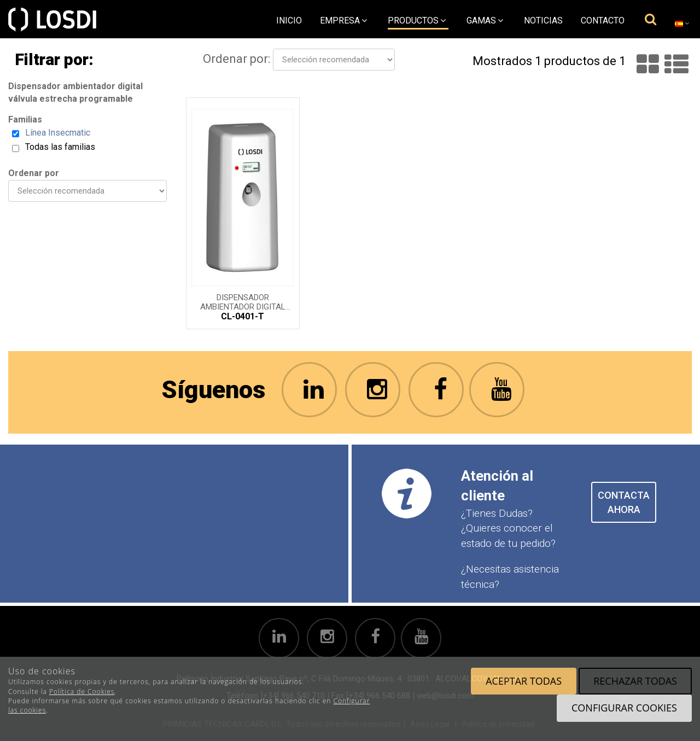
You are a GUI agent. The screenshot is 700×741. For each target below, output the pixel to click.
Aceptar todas (524, 681)
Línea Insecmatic (58, 133)
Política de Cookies (82, 692)
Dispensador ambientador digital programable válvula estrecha (243, 301)
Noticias (543, 21)
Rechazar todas (635, 681)
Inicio (289, 21)
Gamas (485, 21)
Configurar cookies (624, 708)
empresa (343, 21)
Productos (417, 21)
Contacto (603, 21)
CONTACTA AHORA (624, 502)
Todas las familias (60, 147)
